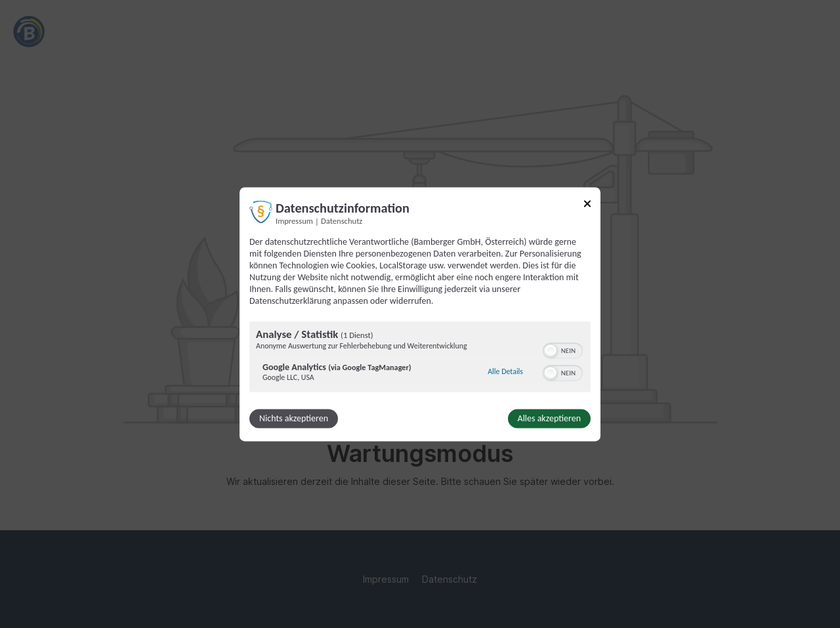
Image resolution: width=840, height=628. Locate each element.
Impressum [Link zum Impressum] (294, 221)
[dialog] (420, 314)
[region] (420, 358)
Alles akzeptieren (549, 418)
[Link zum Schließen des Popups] (587, 206)
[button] (551, 350)
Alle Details (505, 372)
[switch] (563, 349)
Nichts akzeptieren (294, 418)
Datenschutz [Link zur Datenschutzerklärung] (342, 221)
